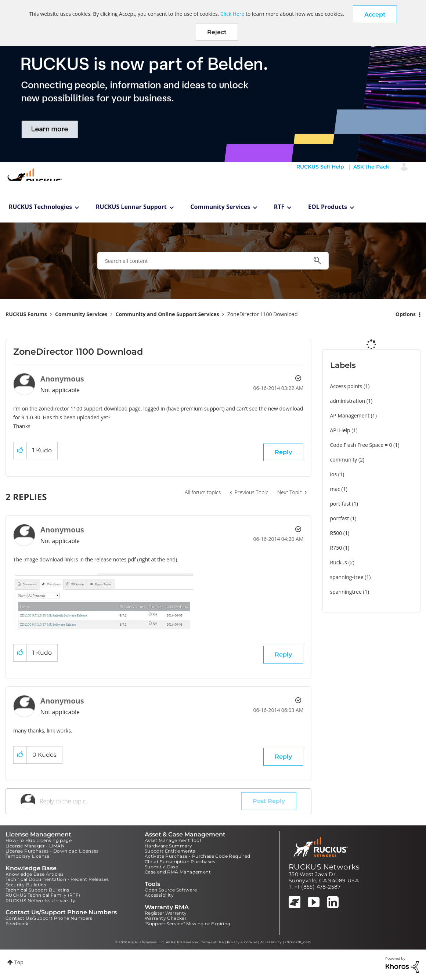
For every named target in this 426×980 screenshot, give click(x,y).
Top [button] (19, 962)
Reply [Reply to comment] (283, 654)
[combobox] (213, 261)
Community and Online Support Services (167, 314)
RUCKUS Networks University (40, 901)
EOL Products (328, 207)
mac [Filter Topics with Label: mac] (335, 489)
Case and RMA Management (178, 872)
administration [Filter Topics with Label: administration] (348, 401)
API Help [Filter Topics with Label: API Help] (340, 430)
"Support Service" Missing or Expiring (188, 924)
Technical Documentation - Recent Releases (57, 879)
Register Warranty (166, 913)
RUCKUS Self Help (320, 167)
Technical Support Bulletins (37, 890)
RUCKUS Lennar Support (131, 207)
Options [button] (406, 314)
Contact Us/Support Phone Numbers (49, 918)
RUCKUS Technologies (41, 207)
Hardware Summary (168, 846)
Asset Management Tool (173, 840)
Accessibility (159, 895)
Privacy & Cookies (242, 942)
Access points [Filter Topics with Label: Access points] (346, 386)
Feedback (17, 924)
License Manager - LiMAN (35, 846)
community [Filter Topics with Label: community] (344, 460)
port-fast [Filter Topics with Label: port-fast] (340, 504)
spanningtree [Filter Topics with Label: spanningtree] (346, 592)
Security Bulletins (26, 885)
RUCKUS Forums (26, 314)
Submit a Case (161, 867)
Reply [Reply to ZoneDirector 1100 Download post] (283, 452)
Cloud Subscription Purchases (180, 862)
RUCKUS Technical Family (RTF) (43, 895)
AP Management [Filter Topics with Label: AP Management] (350, 415)
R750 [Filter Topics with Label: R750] (336, 548)
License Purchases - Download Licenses (52, 851)
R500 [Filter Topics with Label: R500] (336, 533)
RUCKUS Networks (324, 867)
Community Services (220, 207)
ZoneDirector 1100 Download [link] (263, 314)
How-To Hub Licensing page (39, 840)
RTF (279, 207)
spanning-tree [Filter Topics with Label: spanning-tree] (347, 577)
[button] (375, 14)
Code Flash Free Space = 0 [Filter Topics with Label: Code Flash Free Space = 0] (361, 445)
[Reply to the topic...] (140, 801)
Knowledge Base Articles (35, 874)
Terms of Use (212, 942)
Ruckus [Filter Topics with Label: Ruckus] (339, 562)
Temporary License (28, 856)
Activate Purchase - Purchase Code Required (198, 856)
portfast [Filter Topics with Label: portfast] (340, 518)
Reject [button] (217, 32)
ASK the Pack (371, 167)
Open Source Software (171, 890)
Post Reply (269, 801)
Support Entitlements (170, 851)
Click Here (232, 14)
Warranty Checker (166, 918)
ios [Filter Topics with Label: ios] (334, 474)
